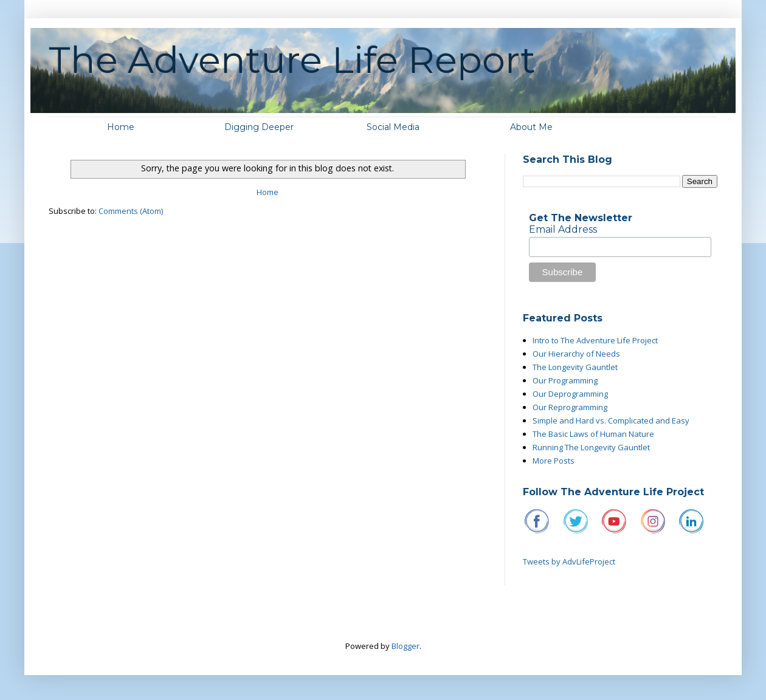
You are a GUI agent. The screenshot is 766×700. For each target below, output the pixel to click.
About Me (531, 127)
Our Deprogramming (570, 394)
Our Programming (565, 380)
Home (121, 127)
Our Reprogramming (570, 407)
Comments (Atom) (131, 211)
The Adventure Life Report (292, 60)
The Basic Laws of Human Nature (593, 434)
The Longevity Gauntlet (575, 367)
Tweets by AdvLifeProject (569, 561)
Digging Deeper (259, 127)
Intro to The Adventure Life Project (595, 340)
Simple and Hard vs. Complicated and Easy (611, 420)
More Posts (554, 461)
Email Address (563, 229)
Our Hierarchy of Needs (576, 354)
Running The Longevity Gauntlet (591, 447)
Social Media (393, 127)
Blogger (405, 646)
